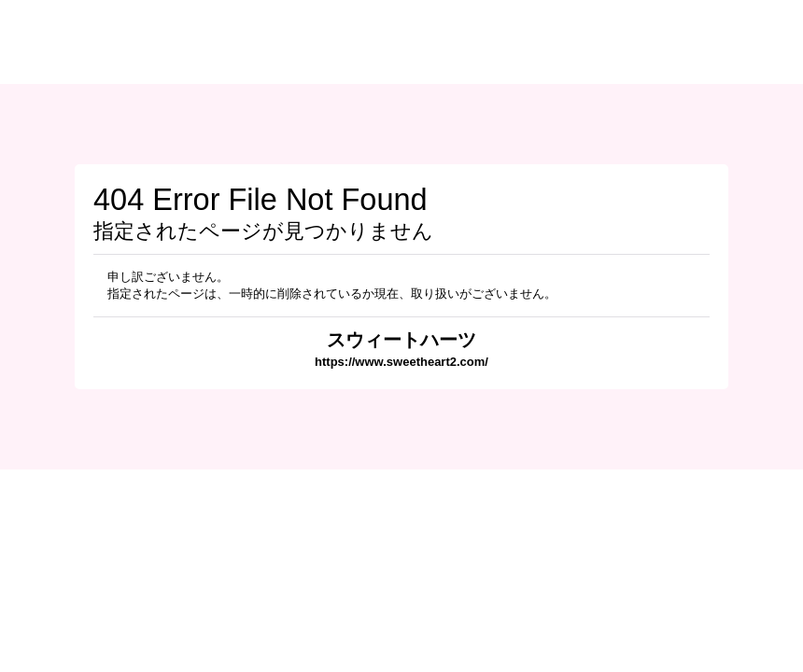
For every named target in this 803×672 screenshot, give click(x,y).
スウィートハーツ (401, 340)
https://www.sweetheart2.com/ (401, 362)
